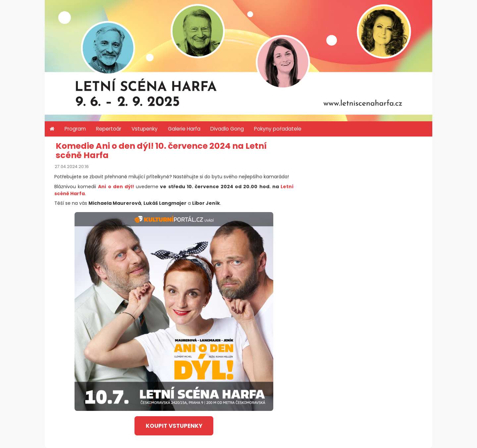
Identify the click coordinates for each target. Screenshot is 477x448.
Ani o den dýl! (116, 187)
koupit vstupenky (174, 426)
